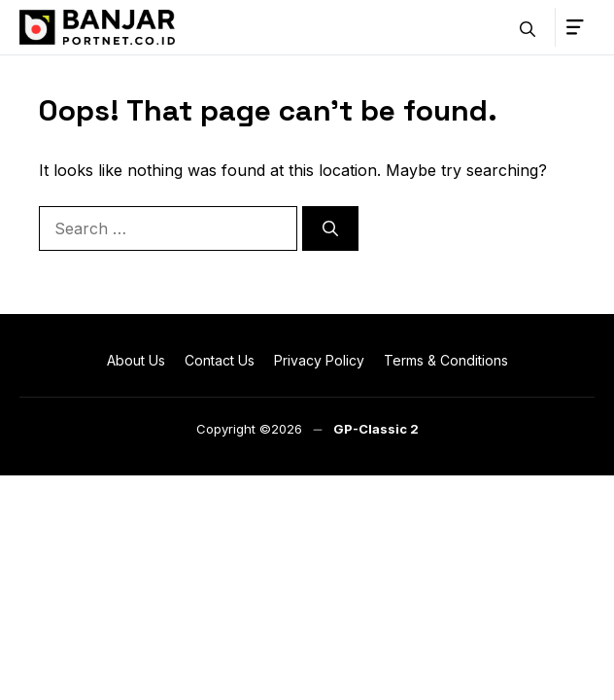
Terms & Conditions (446, 360)
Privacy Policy (319, 360)
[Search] (330, 228)
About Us (136, 360)
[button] (528, 27)
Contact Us (220, 360)
